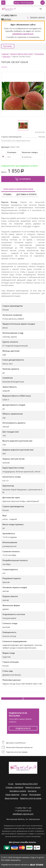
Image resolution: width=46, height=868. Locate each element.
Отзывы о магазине (14, 787)
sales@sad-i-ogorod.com (23, 34)
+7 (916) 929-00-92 (23, 811)
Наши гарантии (12, 794)
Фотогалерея (35, 794)
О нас (11, 784)
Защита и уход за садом (31, 798)
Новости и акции (33, 787)
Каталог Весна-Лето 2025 (26, 784)
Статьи (24, 794)
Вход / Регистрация (24, 3)
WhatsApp (6, 19)
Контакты (32, 791)
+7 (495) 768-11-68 (23, 808)
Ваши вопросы (11, 798)
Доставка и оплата (26, 194)
